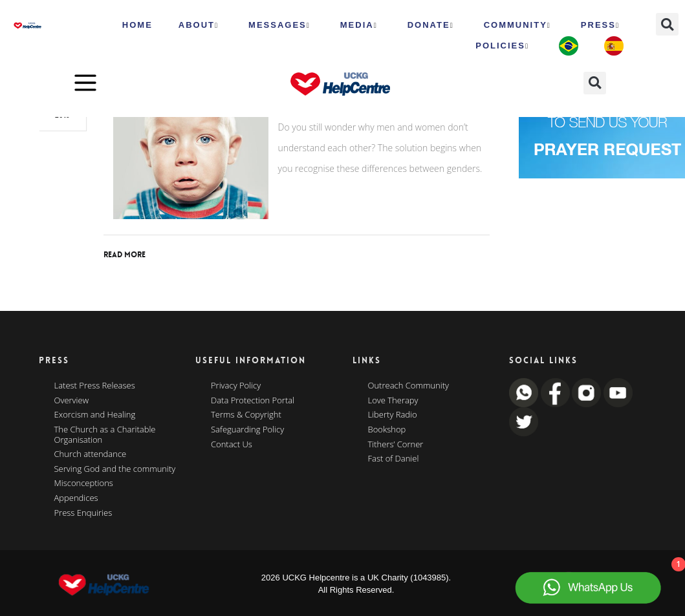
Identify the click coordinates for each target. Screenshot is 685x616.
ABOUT (199, 25)
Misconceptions (84, 483)
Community (517, 25)
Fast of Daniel (394, 459)
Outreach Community (409, 386)
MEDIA (359, 25)
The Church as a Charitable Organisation (105, 435)
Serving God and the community (115, 469)
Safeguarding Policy (247, 430)
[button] (667, 24)
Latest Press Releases (95, 386)
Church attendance (91, 454)
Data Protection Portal (253, 401)
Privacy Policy (236, 386)
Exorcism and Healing (95, 415)
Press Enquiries (83, 513)
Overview (72, 401)
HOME (137, 25)
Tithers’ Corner (396, 445)
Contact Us (232, 445)
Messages (279, 25)
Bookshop (387, 430)
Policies (502, 46)
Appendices (76, 498)
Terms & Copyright (246, 415)
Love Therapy (393, 401)
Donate (431, 25)
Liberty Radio (393, 415)
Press (600, 25)
